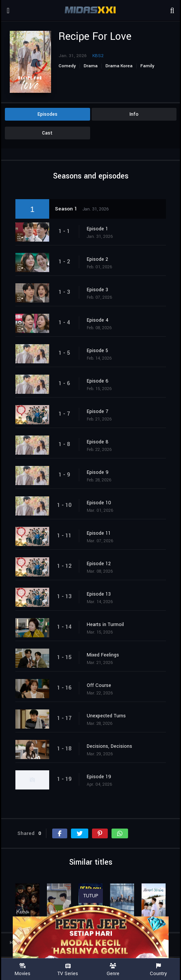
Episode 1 (97, 229)
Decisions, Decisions (109, 746)
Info (134, 114)
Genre (113, 970)
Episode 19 (99, 777)
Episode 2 (97, 259)
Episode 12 (99, 564)
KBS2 (98, 56)
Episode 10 (99, 503)
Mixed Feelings (103, 655)
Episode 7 (97, 411)
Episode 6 (98, 381)
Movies (23, 970)
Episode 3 (97, 290)
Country (159, 970)
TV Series (68, 970)
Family (147, 66)
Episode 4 (98, 320)
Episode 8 (98, 442)
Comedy (67, 66)
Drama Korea (119, 66)
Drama (91, 66)
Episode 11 (99, 533)
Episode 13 (99, 594)
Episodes (48, 114)
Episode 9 (98, 472)
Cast (47, 133)
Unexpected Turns (106, 716)
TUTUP (91, 896)
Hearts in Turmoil (105, 625)
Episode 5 (97, 351)
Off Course (99, 685)
